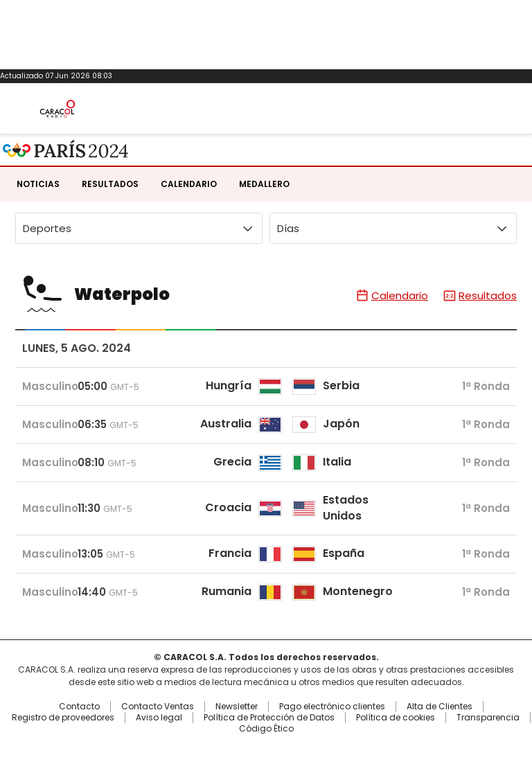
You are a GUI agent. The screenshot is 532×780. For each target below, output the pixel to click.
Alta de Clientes (440, 707)
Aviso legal (159, 718)
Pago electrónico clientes (332, 707)
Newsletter (237, 707)
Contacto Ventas (158, 707)
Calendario (189, 184)
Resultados (110, 184)
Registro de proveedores (63, 718)
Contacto (79, 707)
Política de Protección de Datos (269, 718)
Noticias (38, 184)
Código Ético (266, 729)
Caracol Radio (57, 109)
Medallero (264, 184)
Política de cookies (396, 718)
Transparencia (488, 718)
